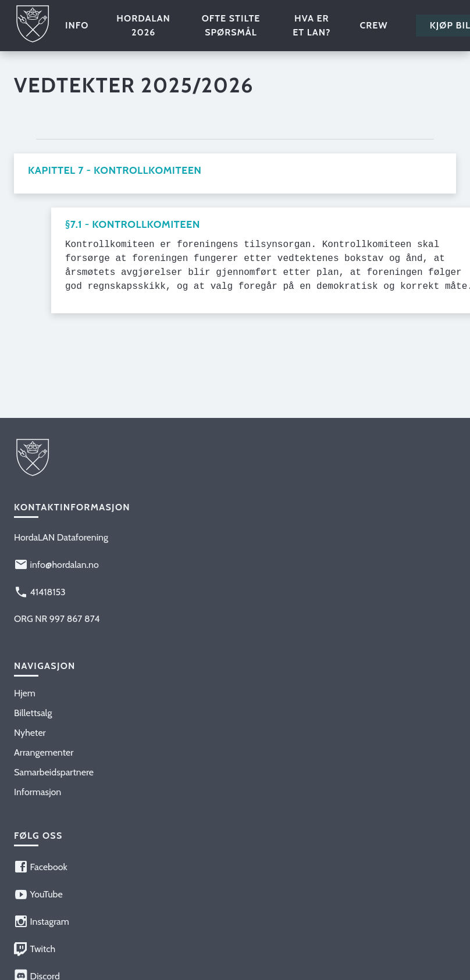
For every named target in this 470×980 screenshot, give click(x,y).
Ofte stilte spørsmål (231, 25)
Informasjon (38, 792)
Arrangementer (44, 752)
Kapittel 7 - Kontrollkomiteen (115, 170)
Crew (373, 25)
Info (77, 25)
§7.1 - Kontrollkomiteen (133, 224)
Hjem (25, 693)
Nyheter (30, 733)
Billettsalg (33, 713)
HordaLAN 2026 (143, 25)
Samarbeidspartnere (54, 772)
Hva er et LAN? (311, 25)
